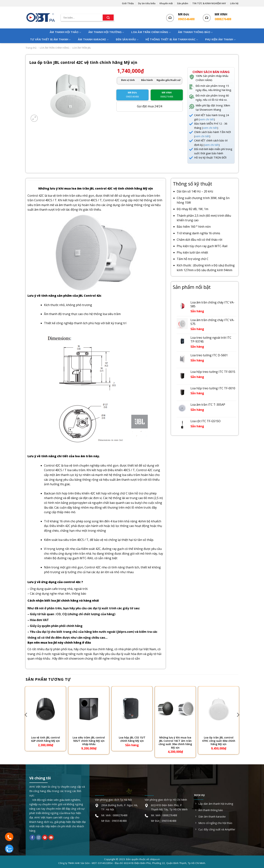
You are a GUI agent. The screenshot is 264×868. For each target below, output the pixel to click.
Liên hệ (234, 3)
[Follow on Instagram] (39, 838)
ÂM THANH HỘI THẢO (65, 32)
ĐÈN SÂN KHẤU (127, 40)
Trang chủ (31, 48)
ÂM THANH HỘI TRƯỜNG (106, 32)
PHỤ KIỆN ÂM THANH (220, 40)
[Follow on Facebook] (32, 838)
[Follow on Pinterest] (45, 838)
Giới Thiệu (128, 3)
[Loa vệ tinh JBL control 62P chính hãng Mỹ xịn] (45, 709)
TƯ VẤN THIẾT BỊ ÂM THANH (50, 40)
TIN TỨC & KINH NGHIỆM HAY (209, 3)
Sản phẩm (183, 3)
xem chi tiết (207, 119)
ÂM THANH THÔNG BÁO (195, 32)
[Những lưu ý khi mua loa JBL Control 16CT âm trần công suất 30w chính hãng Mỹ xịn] (175, 709)
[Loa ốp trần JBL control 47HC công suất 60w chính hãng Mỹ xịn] (219, 709)
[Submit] (108, 18)
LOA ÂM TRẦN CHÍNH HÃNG (151, 32)
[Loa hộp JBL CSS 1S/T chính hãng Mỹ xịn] (132, 709)
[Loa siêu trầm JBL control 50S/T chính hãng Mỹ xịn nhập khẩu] (89, 709)
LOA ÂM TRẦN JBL (82, 48)
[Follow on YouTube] (51, 838)
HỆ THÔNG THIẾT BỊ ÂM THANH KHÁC (172, 40)
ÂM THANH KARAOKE (93, 40)
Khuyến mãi (166, 3)
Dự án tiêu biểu (147, 3)
